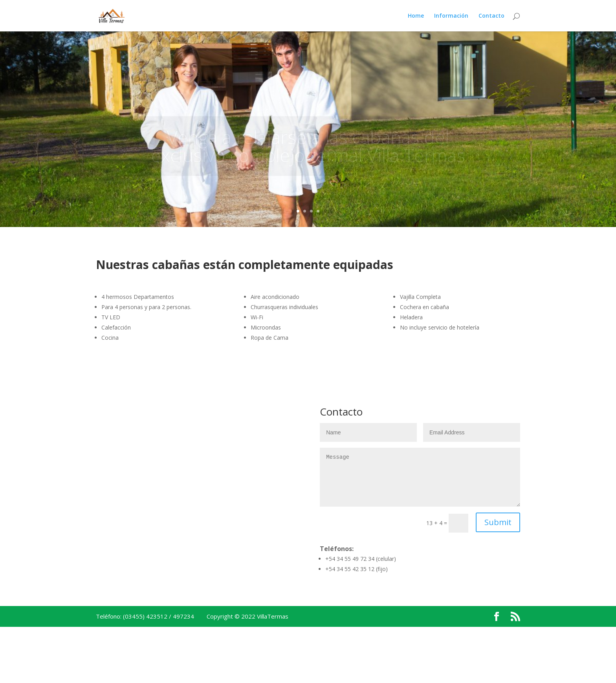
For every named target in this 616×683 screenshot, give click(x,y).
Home (416, 16)
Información (451, 16)
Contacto (491, 16)
